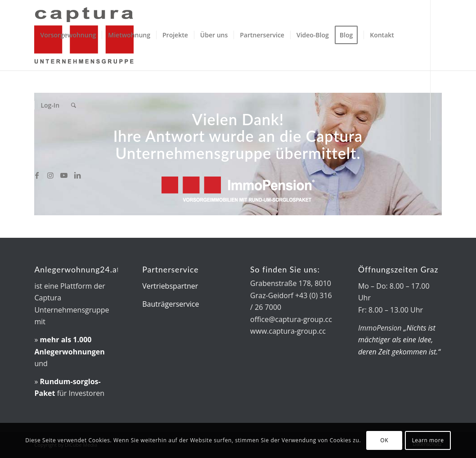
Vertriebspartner (170, 286)
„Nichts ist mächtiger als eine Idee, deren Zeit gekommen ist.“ (399, 340)
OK (384, 440)
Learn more (428, 440)
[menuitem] (68, 35)
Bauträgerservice (171, 304)
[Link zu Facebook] (37, 175)
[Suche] (74, 105)
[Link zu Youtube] (64, 175)
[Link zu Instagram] (50, 175)
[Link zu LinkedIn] (77, 175)
